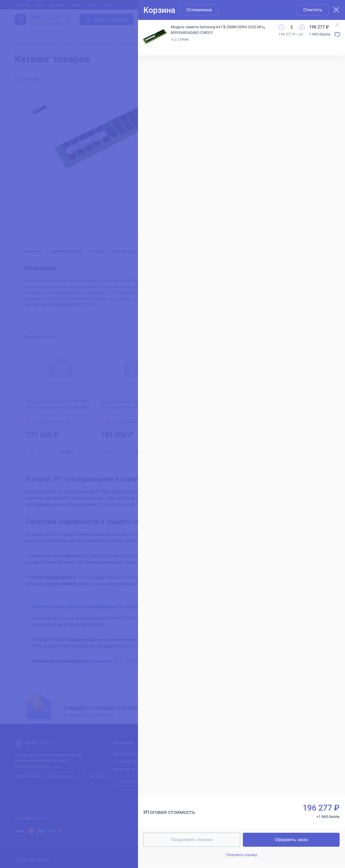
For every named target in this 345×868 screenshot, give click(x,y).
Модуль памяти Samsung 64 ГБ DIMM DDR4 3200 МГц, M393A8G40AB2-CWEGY (218, 30)
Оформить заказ (291, 840)
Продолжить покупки (192, 840)
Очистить (313, 10)
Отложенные (199, 10)
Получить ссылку (242, 855)
